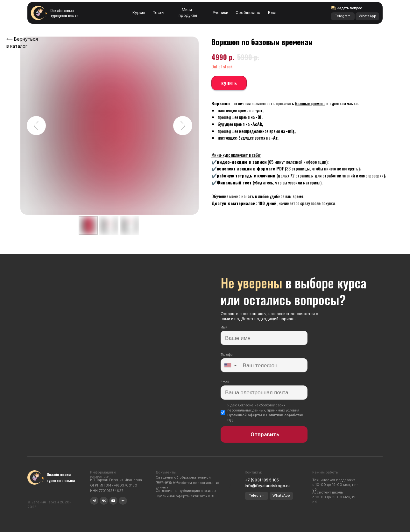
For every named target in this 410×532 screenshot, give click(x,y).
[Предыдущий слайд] (36, 126)
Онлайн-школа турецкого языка (64, 13)
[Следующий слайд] (183, 126)
